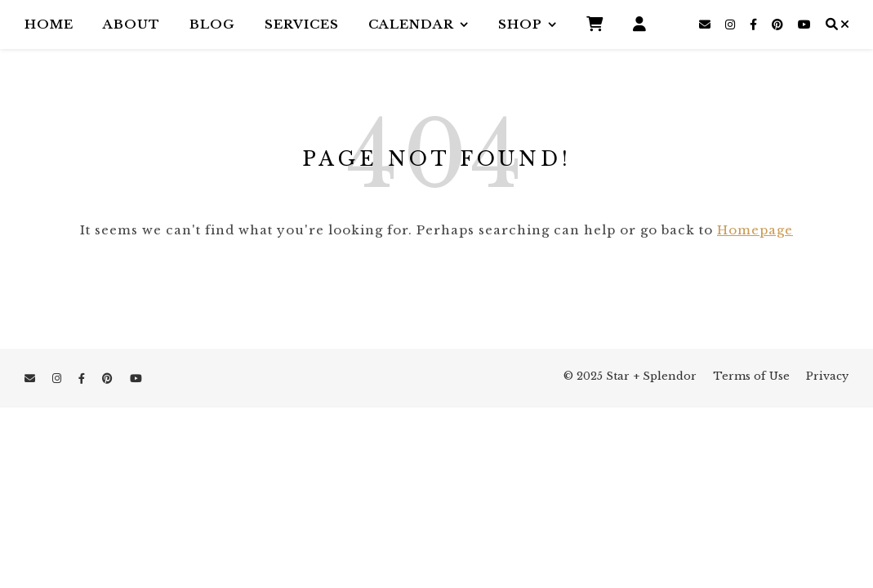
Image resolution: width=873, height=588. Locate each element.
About (131, 24)
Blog (212, 24)
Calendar (411, 24)
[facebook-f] (755, 24)
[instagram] (732, 24)
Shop (520, 24)
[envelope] (706, 24)
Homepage (755, 230)
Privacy (827, 376)
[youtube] (804, 24)
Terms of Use (751, 376)
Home (49, 24)
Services (302, 24)
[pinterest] (779, 24)
